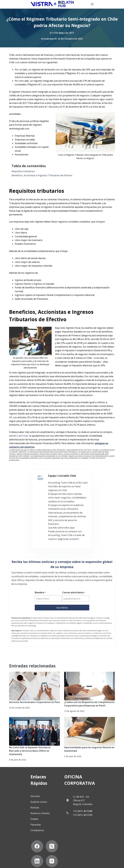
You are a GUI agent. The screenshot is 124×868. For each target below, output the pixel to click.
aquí (51, 511)
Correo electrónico (74, 574)
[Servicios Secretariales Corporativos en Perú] (34, 667)
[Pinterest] (47, 836)
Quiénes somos (24, 777)
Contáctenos (22, 806)
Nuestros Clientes (25, 788)
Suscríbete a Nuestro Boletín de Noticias (25, 859)
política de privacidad (20, 622)
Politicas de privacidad (17, 854)
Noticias (20, 783)
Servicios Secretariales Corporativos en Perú (34, 683)
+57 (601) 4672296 (89, 790)
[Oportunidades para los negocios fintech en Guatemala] (90, 713)
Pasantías (21, 800)
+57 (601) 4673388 (89, 786)
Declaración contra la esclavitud (21, 863)
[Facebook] (18, 822)
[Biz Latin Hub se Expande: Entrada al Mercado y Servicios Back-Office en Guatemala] (34, 713)
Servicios (20, 771)
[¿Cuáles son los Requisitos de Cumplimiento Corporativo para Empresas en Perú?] (90, 667)
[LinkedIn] (47, 822)
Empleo (20, 794)
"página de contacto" (38, 518)
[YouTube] (32, 836)
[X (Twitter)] (32, 822)
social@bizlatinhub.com (20, 617)
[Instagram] (18, 836)
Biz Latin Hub (21, 436)
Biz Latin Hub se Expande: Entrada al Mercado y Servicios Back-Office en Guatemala (30, 732)
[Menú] (116, 4)
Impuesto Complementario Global (82, 350)
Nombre (40, 574)
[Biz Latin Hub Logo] (28, 4)
